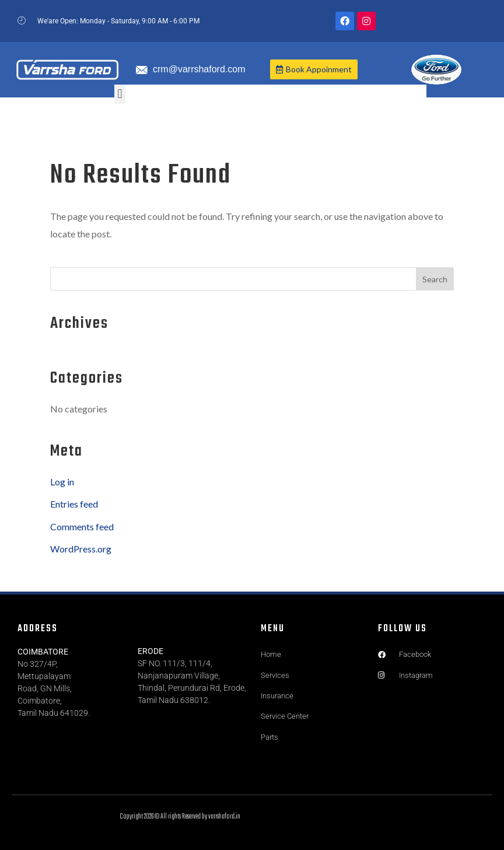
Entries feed (74, 504)
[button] (120, 94)
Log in (62, 482)
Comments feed (82, 527)
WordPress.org (81, 549)
